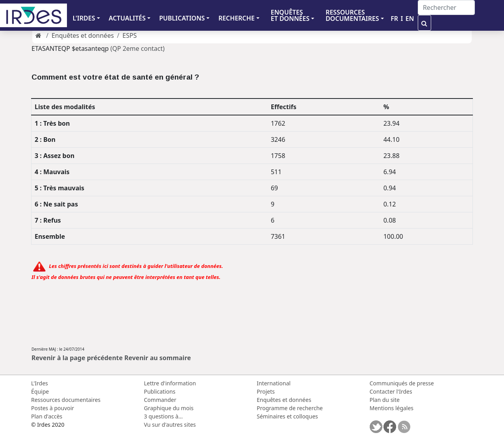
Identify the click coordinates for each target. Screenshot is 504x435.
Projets (266, 391)
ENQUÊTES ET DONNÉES (290, 15)
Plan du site (385, 400)
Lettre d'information (170, 383)
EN (410, 19)
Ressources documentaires (66, 400)
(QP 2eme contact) (137, 48)
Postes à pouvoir (53, 408)
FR (394, 19)
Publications (160, 391)
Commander (160, 400)
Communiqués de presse (402, 383)
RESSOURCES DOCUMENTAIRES (352, 15)
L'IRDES (84, 18)
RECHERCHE (237, 18)
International (274, 383)
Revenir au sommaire (158, 358)
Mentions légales (392, 408)
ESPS (130, 35)
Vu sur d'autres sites (170, 425)
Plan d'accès (47, 416)
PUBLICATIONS (182, 18)
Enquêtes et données (83, 35)
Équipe (40, 391)
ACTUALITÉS (127, 18)
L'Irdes (40, 383)
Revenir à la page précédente (77, 358)
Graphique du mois (169, 408)
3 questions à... (164, 416)
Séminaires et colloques (287, 416)
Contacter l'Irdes (391, 391)
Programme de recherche (290, 408)
